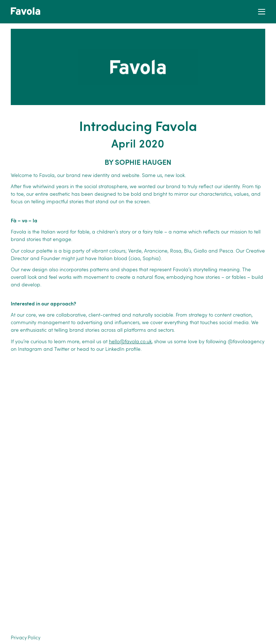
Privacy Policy (26, 638)
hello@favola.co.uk (130, 342)
